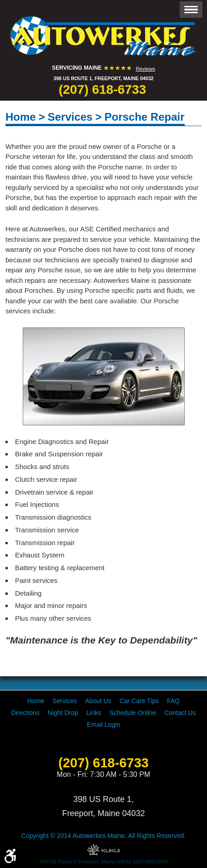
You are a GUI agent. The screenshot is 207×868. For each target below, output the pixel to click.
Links (94, 713)
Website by (103, 850)
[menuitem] (36, 701)
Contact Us (180, 713)
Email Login (103, 725)
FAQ (173, 701)
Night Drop (63, 713)
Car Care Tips (139, 701)
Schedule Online (133, 713)
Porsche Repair (144, 117)
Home (21, 117)
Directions (25, 713)
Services (70, 117)
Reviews (145, 69)
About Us (98, 701)
